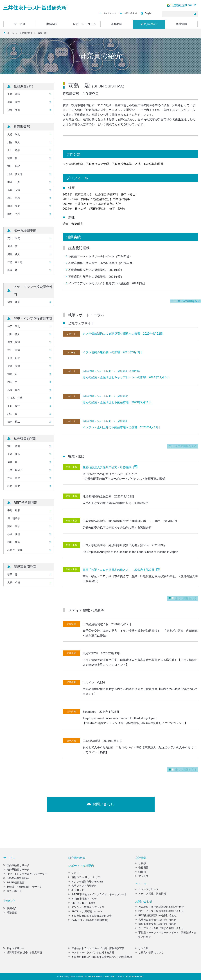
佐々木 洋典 (15, 398)
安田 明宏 (14, 238)
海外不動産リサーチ (16, 869)
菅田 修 (12, 575)
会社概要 (142, 868)
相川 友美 (14, 542)
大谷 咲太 (14, 134)
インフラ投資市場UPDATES (86, 882)
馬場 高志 (14, 102)
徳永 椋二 (14, 422)
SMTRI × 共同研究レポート (85, 911)
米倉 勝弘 (14, 454)
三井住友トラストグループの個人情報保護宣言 (96, 948)
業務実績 (10, 913)
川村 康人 (14, 142)
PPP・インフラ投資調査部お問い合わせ (159, 911)
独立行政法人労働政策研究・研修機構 (107, 467)
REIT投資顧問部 (25, 503)
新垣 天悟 (14, 190)
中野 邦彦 (14, 510)
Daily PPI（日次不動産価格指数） (89, 920)
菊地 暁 (12, 462)
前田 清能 (14, 446)
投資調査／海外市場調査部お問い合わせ (159, 907)
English (146, 13)
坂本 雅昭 (14, 94)
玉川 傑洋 (14, 406)
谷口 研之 (14, 326)
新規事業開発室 (25, 567)
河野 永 (12, 374)
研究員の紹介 (149, 24)
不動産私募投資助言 (16, 878)
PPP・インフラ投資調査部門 (33, 291)
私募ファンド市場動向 (82, 886)
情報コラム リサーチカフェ (85, 877)
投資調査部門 (23, 86)
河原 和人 (14, 254)
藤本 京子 (14, 526)
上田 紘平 (14, 150)
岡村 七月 (14, 214)
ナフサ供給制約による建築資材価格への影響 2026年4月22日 (123, 334)
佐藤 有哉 (14, 366)
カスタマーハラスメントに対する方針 (91, 952)
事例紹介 (10, 908)
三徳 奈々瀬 (15, 262)
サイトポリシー (14, 948)
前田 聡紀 (14, 166)
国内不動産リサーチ (16, 865)
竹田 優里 (14, 478)
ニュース (141, 884)
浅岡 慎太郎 (15, 174)
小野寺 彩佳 (15, 550)
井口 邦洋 (14, 350)
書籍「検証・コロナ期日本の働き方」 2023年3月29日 (118, 570)
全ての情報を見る (186, 301)
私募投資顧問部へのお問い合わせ (156, 920)
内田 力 (12, 382)
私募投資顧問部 (25, 438)
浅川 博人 (14, 334)
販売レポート (13, 891)
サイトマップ (107, 13)
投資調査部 (22, 127)
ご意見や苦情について (149, 952)
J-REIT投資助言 (14, 882)
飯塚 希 (12, 270)
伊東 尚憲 (14, 110)
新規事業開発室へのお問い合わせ (156, 924)
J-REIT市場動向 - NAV (82, 899)
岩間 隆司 (14, 342)
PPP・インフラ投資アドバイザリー (25, 874)
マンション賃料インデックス (86, 907)
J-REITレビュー (79, 890)
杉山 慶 (12, 414)
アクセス (142, 876)
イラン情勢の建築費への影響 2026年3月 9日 (112, 352)
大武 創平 (14, 358)
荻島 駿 (12, 158)
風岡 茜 (12, 246)
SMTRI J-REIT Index (81, 903)
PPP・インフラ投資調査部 (33, 319)
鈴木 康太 (14, 486)
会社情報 (181, 24)
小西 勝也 (14, 534)
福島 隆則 (14, 302)
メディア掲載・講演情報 (151, 894)
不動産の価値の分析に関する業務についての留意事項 (100, 957)
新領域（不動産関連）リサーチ (23, 887)
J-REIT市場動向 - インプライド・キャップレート (98, 894)
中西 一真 (14, 182)
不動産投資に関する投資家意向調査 (90, 916)
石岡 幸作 (14, 390)
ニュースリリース (147, 889)
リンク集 (142, 948)
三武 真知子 (15, 470)
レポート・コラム (84, 24)
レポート (75, 873)
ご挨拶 (141, 863)
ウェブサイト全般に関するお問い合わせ (159, 928)
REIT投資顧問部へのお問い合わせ (156, 915)
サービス (20, 24)
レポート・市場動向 (81, 866)
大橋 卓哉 (14, 582)
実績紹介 (52, 24)
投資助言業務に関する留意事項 (23, 952)
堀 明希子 (14, 518)
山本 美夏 (14, 206)
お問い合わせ (128, 13)
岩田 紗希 (14, 198)
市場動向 (117, 24)
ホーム (11, 33)
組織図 (141, 872)
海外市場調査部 (25, 231)
